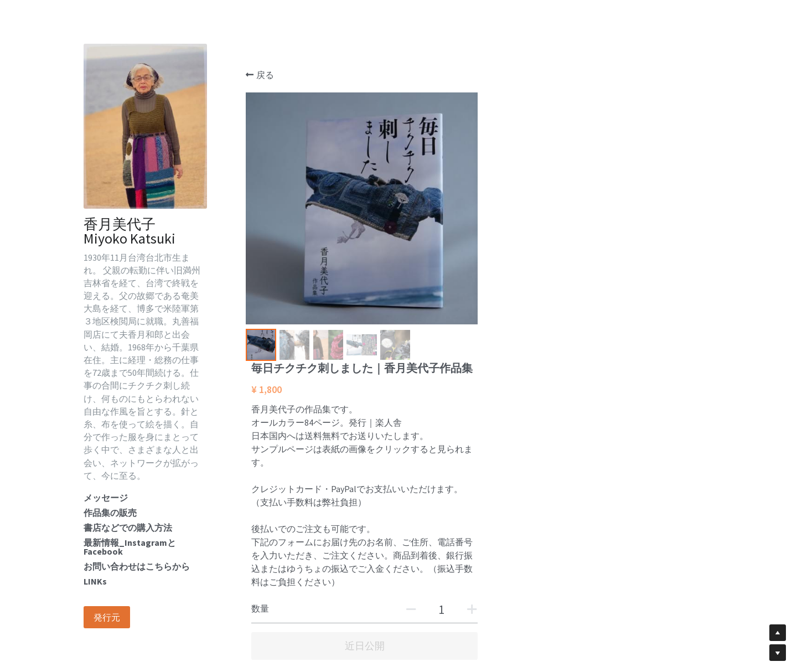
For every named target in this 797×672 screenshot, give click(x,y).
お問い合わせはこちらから (137, 566)
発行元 (107, 617)
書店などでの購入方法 (128, 528)
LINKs (95, 581)
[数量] (671, 352)
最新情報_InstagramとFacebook (130, 547)
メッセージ (106, 498)
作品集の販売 (110, 513)
